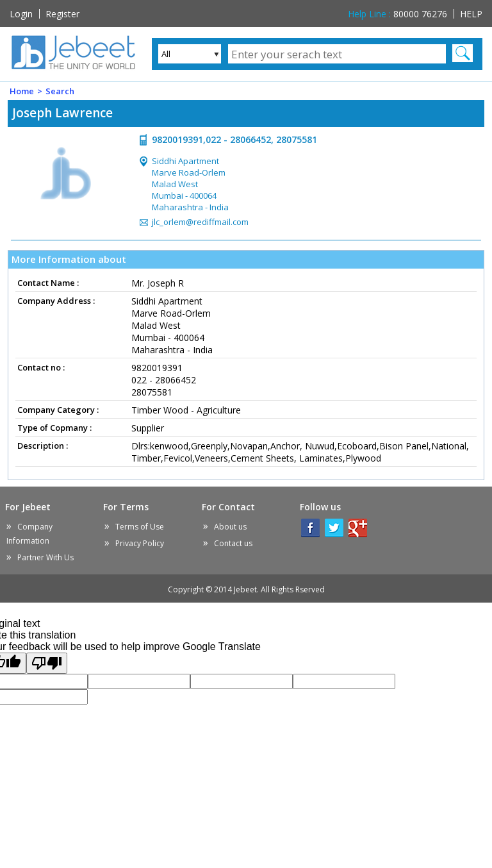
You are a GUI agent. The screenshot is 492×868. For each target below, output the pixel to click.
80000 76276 (398, 14)
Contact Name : (48, 283)
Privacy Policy (140, 543)
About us (230, 527)
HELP (471, 14)
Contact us (233, 543)
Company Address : (56, 301)
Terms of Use (140, 527)
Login (21, 14)
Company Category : (58, 410)
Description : (43, 446)
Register (62, 14)
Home (22, 91)
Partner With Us (45, 557)
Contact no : (41, 367)
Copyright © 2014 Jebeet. (246, 589)
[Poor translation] (47, 663)
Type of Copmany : (54, 428)
